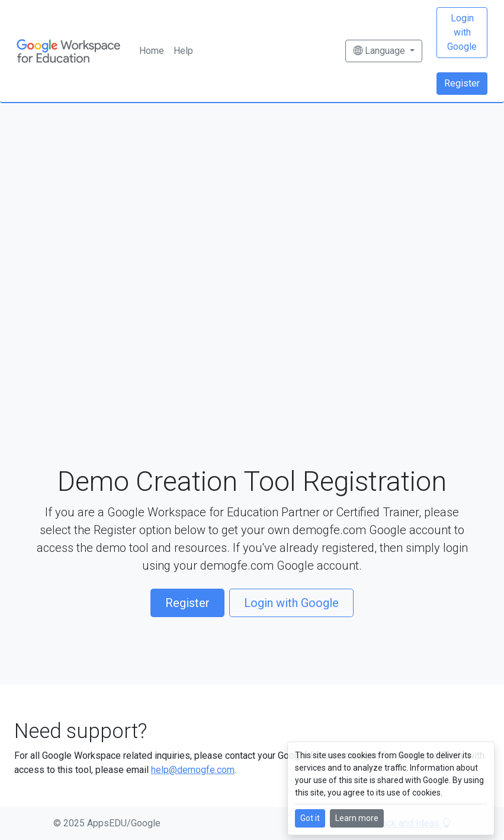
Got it (310, 818)
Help (183, 51)
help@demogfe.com (193, 770)
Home (152, 51)
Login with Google (462, 32)
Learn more (357, 818)
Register (462, 83)
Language (380, 51)
